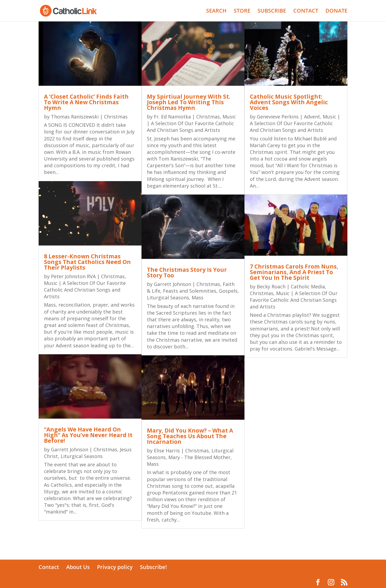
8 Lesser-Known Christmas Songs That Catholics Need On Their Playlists (87, 262)
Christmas (116, 117)
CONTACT (306, 12)
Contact (49, 567)
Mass (198, 297)
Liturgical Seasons (82, 456)
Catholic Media (308, 286)
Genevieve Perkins (278, 117)
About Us (78, 567)
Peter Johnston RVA (73, 276)
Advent (312, 117)
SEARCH (216, 12)
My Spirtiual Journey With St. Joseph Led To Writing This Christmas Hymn (189, 102)
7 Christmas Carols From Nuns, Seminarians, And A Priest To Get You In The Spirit (294, 272)
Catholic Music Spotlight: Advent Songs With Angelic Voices (289, 102)
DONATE (336, 12)
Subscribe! (153, 567)
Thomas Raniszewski (75, 117)
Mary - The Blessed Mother (199, 457)
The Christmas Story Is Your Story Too (187, 272)
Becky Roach (271, 286)
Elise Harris (167, 451)
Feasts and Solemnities (190, 291)
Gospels (228, 291)
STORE (242, 12)
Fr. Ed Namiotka (172, 117)
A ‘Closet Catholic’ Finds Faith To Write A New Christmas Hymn (86, 102)
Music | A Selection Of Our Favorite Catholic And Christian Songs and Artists (85, 290)
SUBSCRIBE (272, 12)
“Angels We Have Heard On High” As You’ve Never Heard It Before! (88, 435)
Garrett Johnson (70, 449)
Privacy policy (115, 567)
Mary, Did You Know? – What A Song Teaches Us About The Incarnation (190, 436)
